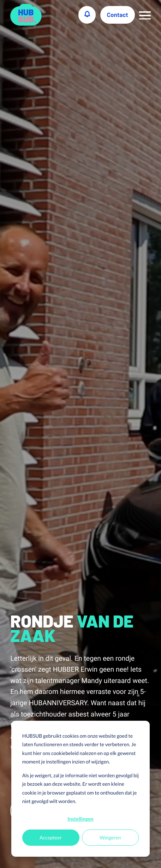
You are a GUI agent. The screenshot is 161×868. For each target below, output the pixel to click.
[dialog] (80, 789)
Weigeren (110, 837)
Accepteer (51, 837)
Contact (118, 15)
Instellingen (80, 819)
